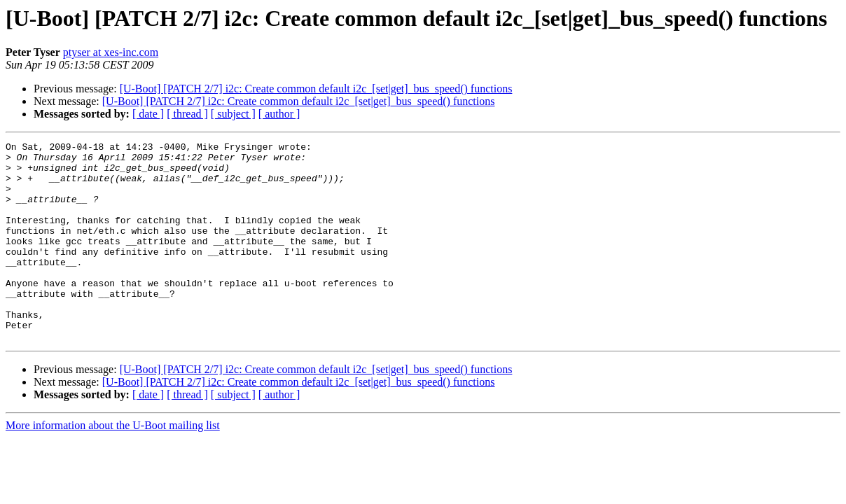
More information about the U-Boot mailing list (113, 465)
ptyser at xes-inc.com (111, 52)
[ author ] (279, 114)
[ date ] (148, 114)
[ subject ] (233, 114)
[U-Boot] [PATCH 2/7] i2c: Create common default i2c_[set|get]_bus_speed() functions (316, 89)
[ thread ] (187, 114)
